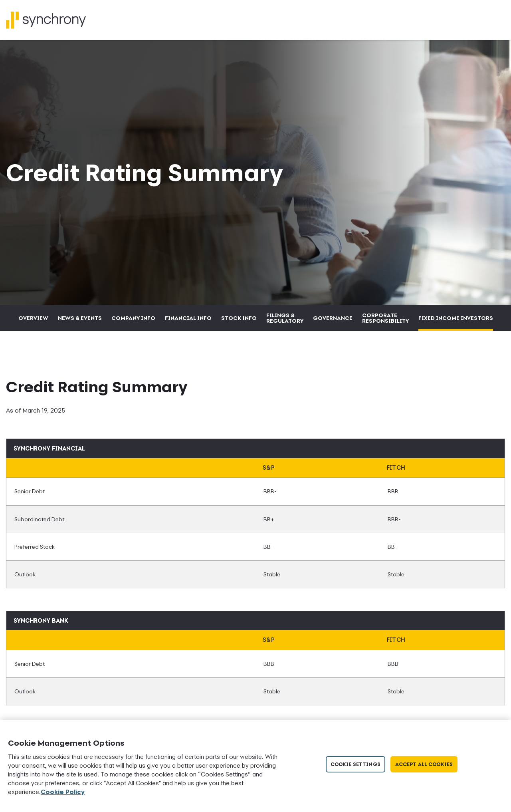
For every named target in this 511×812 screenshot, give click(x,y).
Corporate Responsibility (385, 318)
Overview (33, 318)
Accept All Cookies (424, 764)
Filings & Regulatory (285, 318)
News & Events (80, 318)
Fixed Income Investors (456, 318)
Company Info (133, 318)
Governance (333, 318)
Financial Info (188, 318)
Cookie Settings (356, 764)
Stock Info (239, 318)
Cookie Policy (63, 792)
